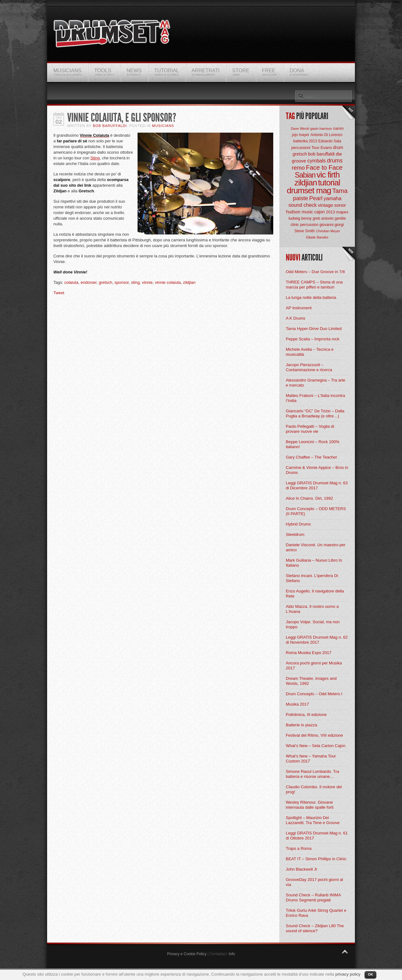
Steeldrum (295, 534)
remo (298, 168)
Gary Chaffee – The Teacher (311, 457)
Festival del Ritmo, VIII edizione (314, 735)
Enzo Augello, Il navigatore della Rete (315, 594)
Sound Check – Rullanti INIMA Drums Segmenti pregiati (313, 897)
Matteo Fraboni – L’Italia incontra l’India (315, 398)
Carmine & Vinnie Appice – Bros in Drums (317, 470)
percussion (309, 225)
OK (370, 974)
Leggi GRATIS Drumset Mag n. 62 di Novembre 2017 (317, 640)
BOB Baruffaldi (110, 126)
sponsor (122, 282)
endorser (89, 282)
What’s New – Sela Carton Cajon (316, 746)
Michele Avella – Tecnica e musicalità (310, 352)
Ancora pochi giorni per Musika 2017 (314, 666)
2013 (331, 212)
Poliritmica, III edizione (306, 715)
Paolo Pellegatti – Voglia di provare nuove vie (310, 429)
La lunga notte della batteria (311, 297)
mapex (342, 212)
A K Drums (296, 318)
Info (232, 954)
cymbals (317, 161)
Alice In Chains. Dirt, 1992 (309, 498)
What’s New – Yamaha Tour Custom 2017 (311, 759)
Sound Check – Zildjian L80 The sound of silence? (315, 928)
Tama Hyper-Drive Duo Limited (314, 329)
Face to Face (324, 168)
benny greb (311, 218)
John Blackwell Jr (301, 869)
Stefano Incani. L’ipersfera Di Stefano (312, 578)
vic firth (328, 175)
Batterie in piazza (301, 725)
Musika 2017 (297, 704)
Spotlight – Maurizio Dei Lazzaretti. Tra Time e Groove (313, 820)
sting (135, 282)
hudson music (300, 212)
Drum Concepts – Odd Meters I (314, 694)
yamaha (332, 198)
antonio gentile (334, 218)
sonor (340, 205)
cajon (320, 212)
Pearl (316, 198)
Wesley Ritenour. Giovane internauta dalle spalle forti (310, 805)
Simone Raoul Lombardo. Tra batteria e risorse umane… (312, 774)
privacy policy (348, 974)
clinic (295, 225)
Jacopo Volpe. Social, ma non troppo (313, 624)
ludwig (294, 218)
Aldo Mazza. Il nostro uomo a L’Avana (312, 609)
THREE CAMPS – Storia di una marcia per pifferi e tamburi (314, 285)
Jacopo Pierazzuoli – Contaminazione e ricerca (309, 367)
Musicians (163, 126)
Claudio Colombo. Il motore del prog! (314, 789)
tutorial (329, 183)
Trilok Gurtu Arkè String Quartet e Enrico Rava (316, 913)
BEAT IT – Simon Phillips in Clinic (316, 859)
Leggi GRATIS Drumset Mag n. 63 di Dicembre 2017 (317, 485)
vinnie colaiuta (168, 282)
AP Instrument (299, 308)
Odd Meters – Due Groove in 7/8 (315, 272)
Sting (95, 158)
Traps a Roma (299, 848)
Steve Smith (304, 231)
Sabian (305, 175)
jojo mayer (300, 135)
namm (338, 129)
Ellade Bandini (317, 237)
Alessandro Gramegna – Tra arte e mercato (315, 383)
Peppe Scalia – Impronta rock (313, 339)
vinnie (147, 282)
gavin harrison (321, 129)
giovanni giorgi (331, 225)
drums (335, 161)
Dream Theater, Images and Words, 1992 (311, 681)
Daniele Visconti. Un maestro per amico (316, 547)
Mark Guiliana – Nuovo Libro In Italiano (314, 563)
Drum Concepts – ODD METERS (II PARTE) (316, 511)
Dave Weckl (300, 129)
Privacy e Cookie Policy (187, 954)
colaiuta (71, 282)
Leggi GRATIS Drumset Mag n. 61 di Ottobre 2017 (317, 836)
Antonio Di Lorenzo (326, 135)
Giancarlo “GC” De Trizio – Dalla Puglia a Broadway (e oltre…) (315, 413)
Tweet (59, 293)
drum (338, 147)
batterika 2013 (305, 141)
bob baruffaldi (321, 154)
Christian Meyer (328, 231)
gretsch (106, 282)
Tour (315, 148)
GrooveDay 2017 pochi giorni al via (314, 882)
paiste (301, 198)
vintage (325, 205)
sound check (303, 205)
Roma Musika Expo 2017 (309, 653)
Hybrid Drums (298, 524)
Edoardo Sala (330, 141)
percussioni (301, 148)
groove (299, 161)
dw (339, 154)
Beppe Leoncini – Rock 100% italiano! (313, 444)
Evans (326, 148)
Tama (340, 191)
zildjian (189, 282)
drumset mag (309, 190)
